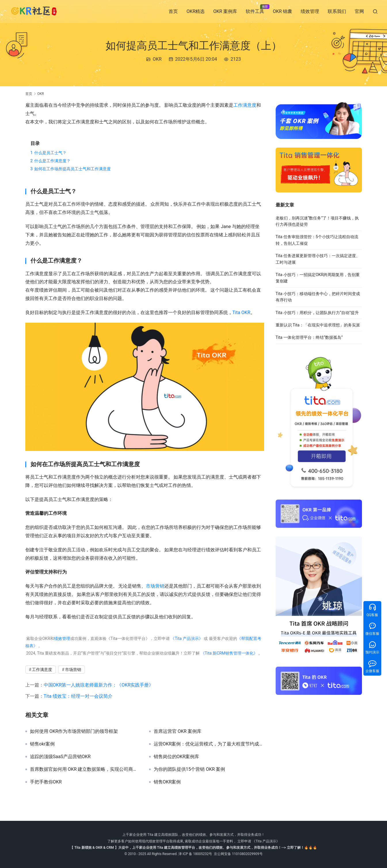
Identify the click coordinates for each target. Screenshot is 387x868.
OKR (157, 59)
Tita (236, 312)
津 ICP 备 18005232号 (195, 854)
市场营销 (155, 586)
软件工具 (255, 11)
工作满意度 (245, 105)
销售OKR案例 (167, 782)
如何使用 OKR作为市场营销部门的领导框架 (74, 731)
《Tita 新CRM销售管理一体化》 (229, 653)
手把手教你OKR (46, 782)
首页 (173, 11)
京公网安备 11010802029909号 (238, 854)
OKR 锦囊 (282, 11)
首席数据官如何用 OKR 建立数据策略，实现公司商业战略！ (85, 769)
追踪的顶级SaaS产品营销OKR (60, 757)
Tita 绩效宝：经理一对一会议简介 (78, 696)
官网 (359, 11)
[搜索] (375, 11)
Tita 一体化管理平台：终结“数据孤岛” (309, 337)
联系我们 (337, 11)
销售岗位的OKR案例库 (177, 757)
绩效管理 (310, 11)
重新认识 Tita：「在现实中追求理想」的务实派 (318, 325)
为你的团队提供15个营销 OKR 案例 (189, 769)
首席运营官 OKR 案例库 (178, 731)
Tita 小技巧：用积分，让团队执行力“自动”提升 (317, 313)
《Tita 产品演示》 (186, 638)
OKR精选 (196, 11)
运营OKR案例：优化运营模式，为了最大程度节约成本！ (209, 744)
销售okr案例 (42, 744)
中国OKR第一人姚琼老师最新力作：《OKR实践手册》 (99, 685)
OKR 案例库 (225, 11)
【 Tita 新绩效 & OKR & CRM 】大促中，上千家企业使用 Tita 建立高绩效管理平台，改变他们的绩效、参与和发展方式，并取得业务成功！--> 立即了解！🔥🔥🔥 (193, 848)
